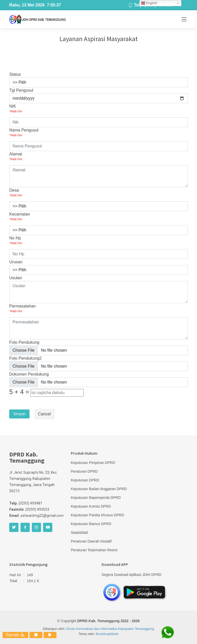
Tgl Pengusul (21, 90)
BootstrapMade (107, 634)
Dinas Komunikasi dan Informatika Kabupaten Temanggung (110, 629)
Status (15, 74)
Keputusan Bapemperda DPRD (96, 498)
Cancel (44, 414)
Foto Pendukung (24, 342)
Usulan (16, 278)
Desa (16, 193)
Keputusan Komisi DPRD (91, 506)
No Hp (16, 240)
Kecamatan (20, 217)
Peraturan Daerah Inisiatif (91, 541)
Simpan (19, 414)
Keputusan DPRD (85, 480)
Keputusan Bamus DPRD (91, 524)
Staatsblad (79, 533)
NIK (16, 109)
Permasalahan (22, 309)
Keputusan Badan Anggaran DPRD (99, 489)
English (149, 3)
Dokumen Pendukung (29, 374)
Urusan (16, 262)
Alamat (16, 156)
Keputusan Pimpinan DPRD (93, 463)
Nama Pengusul (24, 133)
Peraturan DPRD (84, 471)
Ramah (15, 635)
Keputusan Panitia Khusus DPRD (97, 515)
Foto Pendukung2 (25, 358)
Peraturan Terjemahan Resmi (94, 550)
